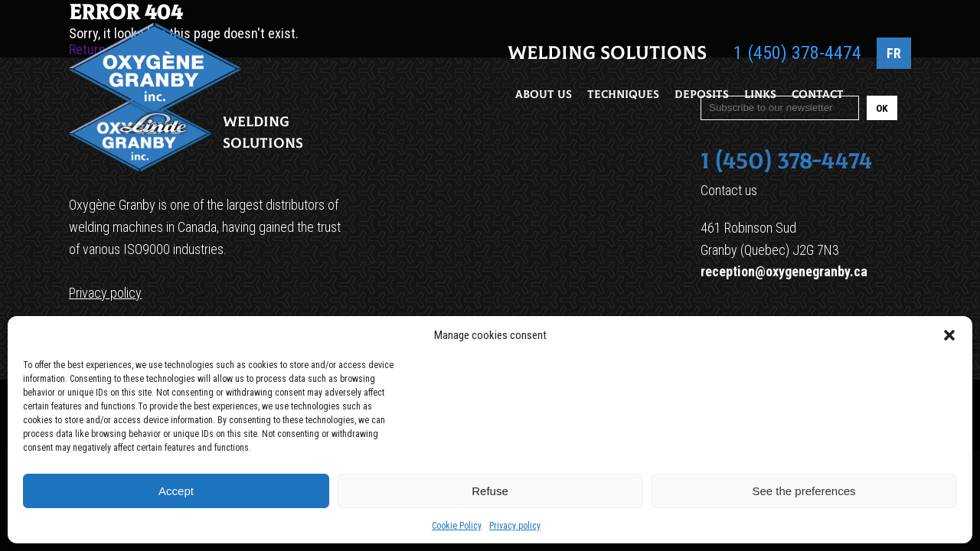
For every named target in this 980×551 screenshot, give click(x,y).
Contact (818, 95)
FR (894, 53)
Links (760, 95)
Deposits (702, 95)
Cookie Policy (457, 526)
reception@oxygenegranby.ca (784, 271)
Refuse (490, 491)
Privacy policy (515, 526)
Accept (176, 491)
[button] (949, 335)
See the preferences (804, 491)
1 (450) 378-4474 (797, 53)
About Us (544, 95)
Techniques (623, 95)
